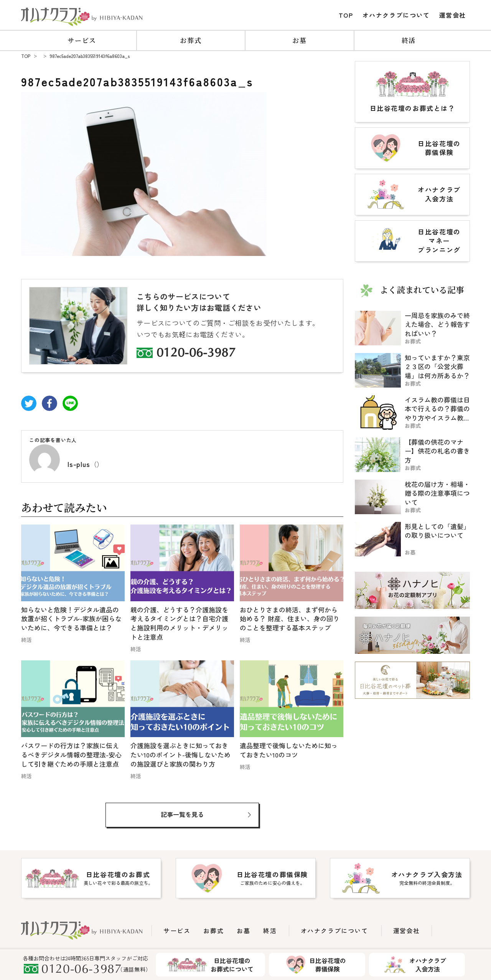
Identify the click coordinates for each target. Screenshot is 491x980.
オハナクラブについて (396, 15)
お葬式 (191, 40)
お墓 (299, 40)
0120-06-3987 (196, 354)
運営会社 (453, 15)
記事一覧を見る (182, 814)
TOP (346, 15)
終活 (409, 40)
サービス (82, 40)
